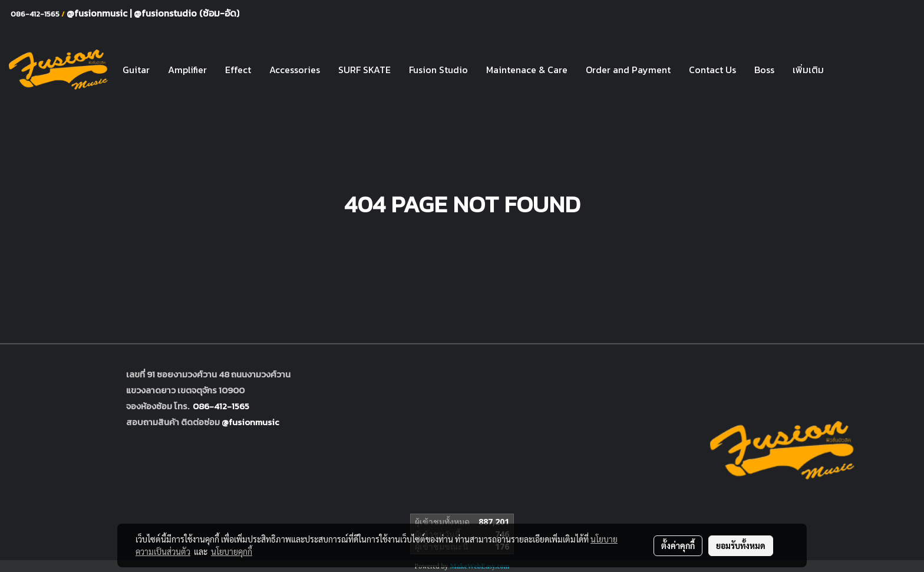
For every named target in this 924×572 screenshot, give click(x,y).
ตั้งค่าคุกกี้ (678, 545)
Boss (764, 70)
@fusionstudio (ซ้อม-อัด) (187, 13)
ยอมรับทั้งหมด (741, 545)
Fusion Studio (438, 70)
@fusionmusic (98, 13)
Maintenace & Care (527, 70)
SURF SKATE (364, 70)
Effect (238, 70)
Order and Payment (628, 70)
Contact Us (712, 70)
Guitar (136, 70)
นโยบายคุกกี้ (232, 551)
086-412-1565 (221, 406)
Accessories (295, 70)
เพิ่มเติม (808, 70)
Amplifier (187, 70)
